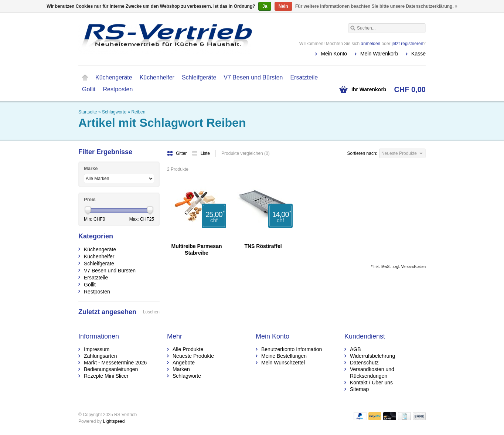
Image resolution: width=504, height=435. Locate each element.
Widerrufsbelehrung (372, 356)
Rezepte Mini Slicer (106, 376)
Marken (181, 369)
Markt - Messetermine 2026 (115, 363)
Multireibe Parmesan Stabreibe (197, 249)
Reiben (138, 112)
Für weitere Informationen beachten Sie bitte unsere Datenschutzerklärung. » (376, 6)
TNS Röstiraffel (263, 246)
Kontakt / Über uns (371, 383)
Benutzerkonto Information (292, 349)
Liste (201, 153)
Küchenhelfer (157, 77)
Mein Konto (334, 54)
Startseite (85, 78)
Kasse (418, 54)
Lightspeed (114, 421)
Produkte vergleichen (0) (246, 153)
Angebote (184, 363)
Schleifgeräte (199, 77)
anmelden (371, 44)
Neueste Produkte (193, 356)
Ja (265, 6)
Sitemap (359, 389)
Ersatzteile (304, 77)
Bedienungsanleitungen (111, 369)
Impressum (97, 349)
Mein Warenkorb (379, 54)
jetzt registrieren (407, 44)
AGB (355, 349)
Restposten (118, 89)
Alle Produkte (188, 349)
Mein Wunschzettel (283, 363)
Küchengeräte (114, 77)
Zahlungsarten (101, 356)
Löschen (151, 312)
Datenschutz (364, 363)
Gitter (178, 153)
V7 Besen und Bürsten (253, 77)
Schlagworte (114, 112)
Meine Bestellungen (284, 356)
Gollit (89, 89)
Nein (283, 6)
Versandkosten (413, 267)
